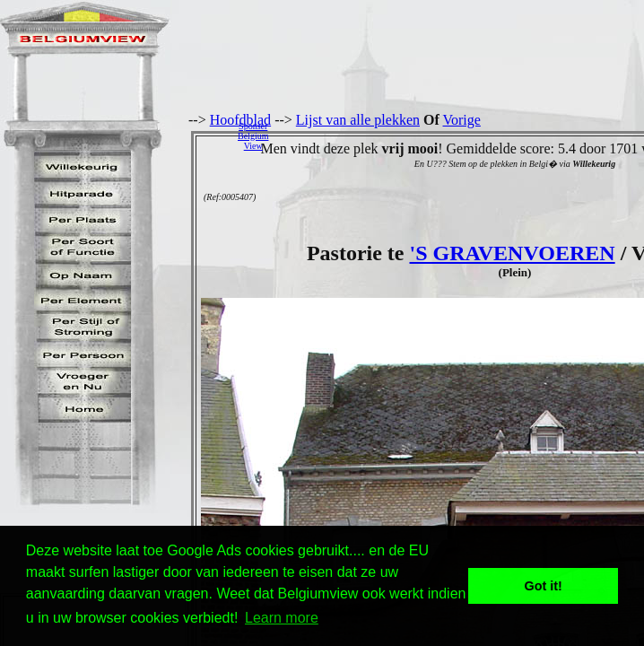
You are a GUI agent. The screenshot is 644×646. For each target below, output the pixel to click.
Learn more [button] (282, 618)
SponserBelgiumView (253, 136)
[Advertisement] (461, 135)
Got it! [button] (544, 586)
